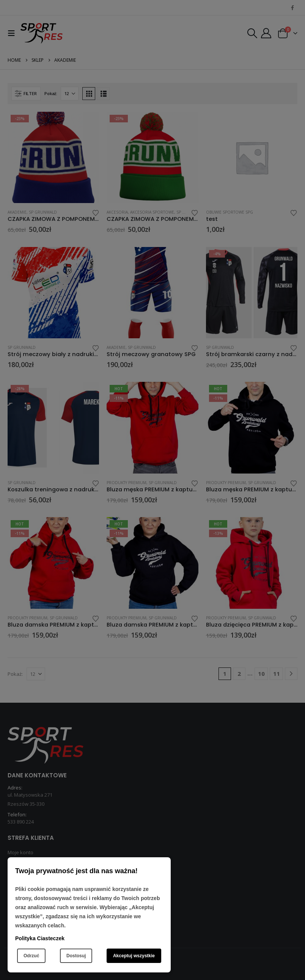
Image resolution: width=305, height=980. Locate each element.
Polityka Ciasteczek (40, 938)
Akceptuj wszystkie (134, 956)
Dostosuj (76, 956)
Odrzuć (31, 956)
